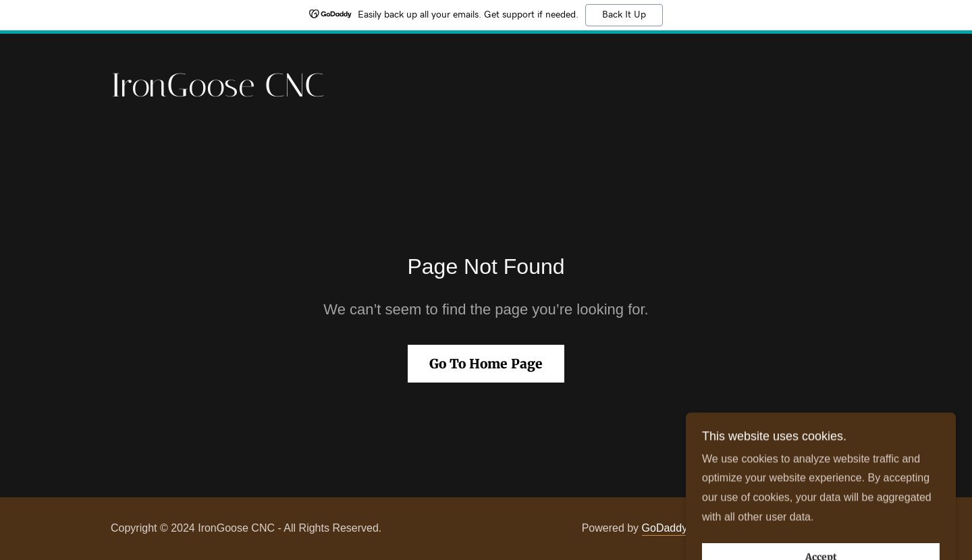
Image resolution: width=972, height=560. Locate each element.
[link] (218, 93)
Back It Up (624, 15)
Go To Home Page (486, 364)
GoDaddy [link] (665, 528)
